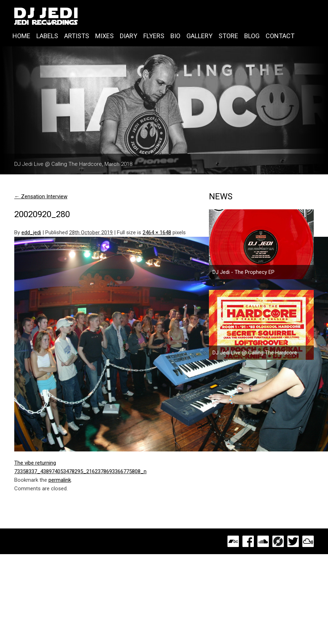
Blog (252, 36)
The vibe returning (35, 463)
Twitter (293, 541)
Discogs (278, 541)
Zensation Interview (41, 196)
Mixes (104, 36)
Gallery (199, 36)
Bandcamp (233, 541)
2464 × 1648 (157, 232)
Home (21, 36)
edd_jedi (31, 232)
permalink (60, 480)
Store (228, 36)
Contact (280, 36)
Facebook (248, 541)
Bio (175, 36)
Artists (77, 36)
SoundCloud (263, 541)
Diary (129, 36)
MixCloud (308, 541)
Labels (47, 36)
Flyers (154, 36)
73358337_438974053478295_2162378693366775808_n (80, 471)
